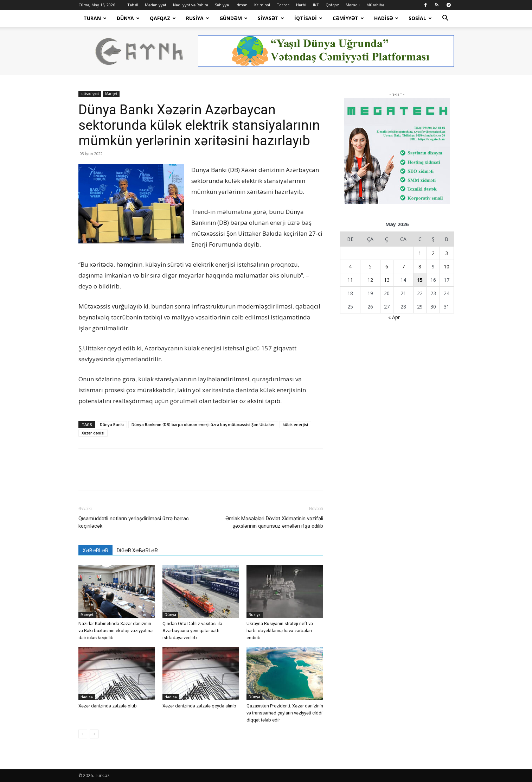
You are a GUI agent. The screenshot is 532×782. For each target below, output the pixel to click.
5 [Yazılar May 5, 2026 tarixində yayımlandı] (370, 266)
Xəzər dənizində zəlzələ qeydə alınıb (199, 706)
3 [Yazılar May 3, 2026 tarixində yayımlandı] (447, 253)
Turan (95, 18)
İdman (242, 5)
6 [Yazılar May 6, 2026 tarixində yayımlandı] (387, 266)
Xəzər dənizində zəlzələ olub (108, 706)
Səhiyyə (222, 5)
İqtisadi (308, 18)
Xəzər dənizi (93, 433)
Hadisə (386, 18)
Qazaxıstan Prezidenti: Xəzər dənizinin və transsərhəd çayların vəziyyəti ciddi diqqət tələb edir (285, 713)
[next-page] (94, 734)
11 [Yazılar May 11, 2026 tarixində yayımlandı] (350, 280)
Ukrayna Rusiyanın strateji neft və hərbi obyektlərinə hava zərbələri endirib (280, 631)
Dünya (128, 18)
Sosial (420, 18)
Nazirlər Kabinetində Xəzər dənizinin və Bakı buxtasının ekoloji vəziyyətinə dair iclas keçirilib (116, 631)
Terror (283, 5)
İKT (316, 5)
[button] (446, 19)
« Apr (394, 317)
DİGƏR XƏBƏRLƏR (137, 551)
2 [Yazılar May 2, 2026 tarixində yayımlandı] (433, 253)
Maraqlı (353, 5)
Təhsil (133, 5)
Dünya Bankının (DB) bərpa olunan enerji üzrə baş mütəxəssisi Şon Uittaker (203, 424)
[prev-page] (83, 734)
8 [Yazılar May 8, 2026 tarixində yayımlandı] (420, 266)
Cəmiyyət (348, 18)
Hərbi (301, 5)
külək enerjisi (295, 424)
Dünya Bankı (112, 424)
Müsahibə (375, 5)
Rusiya (198, 18)
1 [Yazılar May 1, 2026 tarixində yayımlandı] (420, 253)
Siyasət (271, 18)
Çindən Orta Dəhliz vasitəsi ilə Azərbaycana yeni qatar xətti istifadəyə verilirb (192, 631)
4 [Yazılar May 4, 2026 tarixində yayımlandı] (350, 266)
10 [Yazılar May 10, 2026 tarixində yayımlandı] (447, 266)
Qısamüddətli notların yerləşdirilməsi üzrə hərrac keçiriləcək (134, 522)
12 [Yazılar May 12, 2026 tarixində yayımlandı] (370, 280)
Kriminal (262, 5)
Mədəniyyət (156, 5)
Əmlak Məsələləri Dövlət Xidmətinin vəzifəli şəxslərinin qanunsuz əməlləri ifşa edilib (274, 522)
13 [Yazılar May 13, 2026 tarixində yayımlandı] (387, 280)
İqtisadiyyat (90, 94)
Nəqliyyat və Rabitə (191, 5)
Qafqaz (332, 5)
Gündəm (233, 18)
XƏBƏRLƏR (95, 551)
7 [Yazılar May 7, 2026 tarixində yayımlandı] (403, 266)
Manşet (111, 94)
